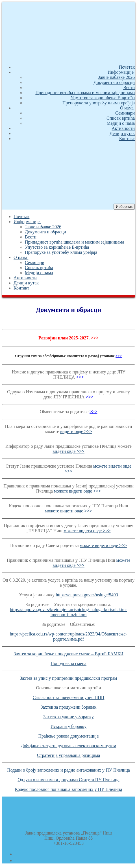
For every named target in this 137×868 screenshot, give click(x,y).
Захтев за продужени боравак (69, 707)
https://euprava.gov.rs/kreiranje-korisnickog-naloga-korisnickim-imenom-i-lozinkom (68, 612)
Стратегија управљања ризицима (68, 755)
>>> (94, 338)
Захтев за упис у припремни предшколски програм (68, 678)
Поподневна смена (68, 663)
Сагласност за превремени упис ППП (69, 697)
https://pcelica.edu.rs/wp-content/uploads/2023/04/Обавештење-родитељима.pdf (69, 636)
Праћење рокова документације (68, 736)
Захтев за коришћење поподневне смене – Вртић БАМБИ (68, 654)
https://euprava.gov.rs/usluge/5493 (87, 595)
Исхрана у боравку (68, 726)
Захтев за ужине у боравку (68, 717)
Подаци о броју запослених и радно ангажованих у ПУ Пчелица (68, 770)
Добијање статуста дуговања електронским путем (69, 746)
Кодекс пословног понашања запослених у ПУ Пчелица (68, 789)
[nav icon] (124, 207)
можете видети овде (77, 491)
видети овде (76, 431)
